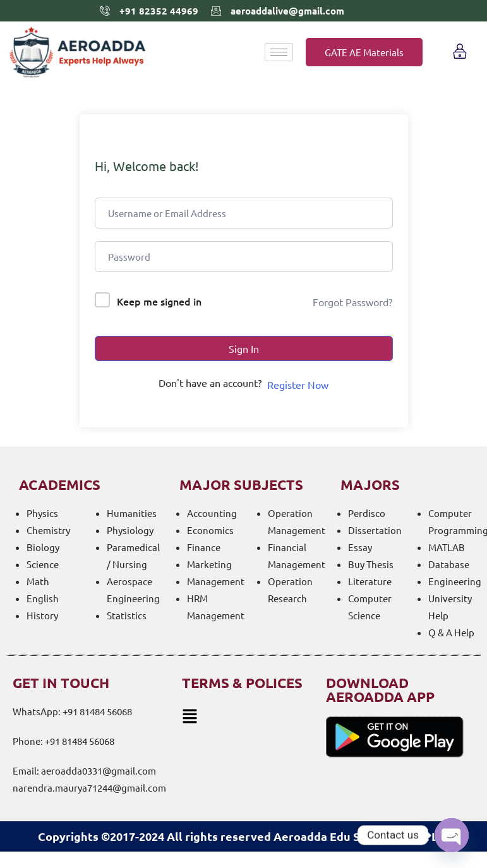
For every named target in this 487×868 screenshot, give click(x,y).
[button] (245, 716)
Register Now (298, 384)
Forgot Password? (352, 302)
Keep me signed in (159, 301)
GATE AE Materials (364, 52)
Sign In (244, 348)
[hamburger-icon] (279, 52)
